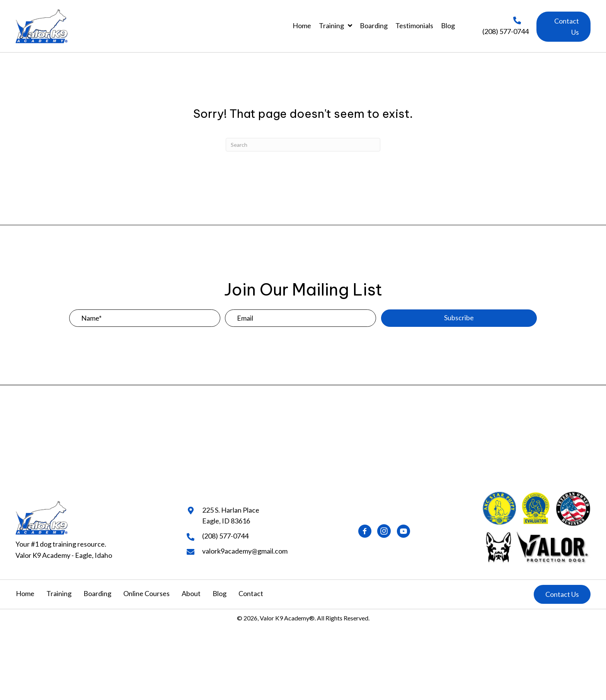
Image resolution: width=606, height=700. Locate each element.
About (191, 593)
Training (59, 593)
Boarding (97, 593)
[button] (563, 27)
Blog (220, 593)
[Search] (303, 145)
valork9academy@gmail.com (245, 551)
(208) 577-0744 (506, 31)
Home (25, 593)
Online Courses (146, 593)
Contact (251, 593)
